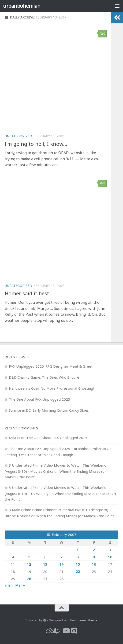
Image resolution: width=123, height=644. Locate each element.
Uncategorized (18, 136)
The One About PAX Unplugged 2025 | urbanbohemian (55, 449)
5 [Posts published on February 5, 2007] (29, 557)
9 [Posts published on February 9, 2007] (94, 557)
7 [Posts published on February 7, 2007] (61, 557)
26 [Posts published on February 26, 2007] (29, 579)
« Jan (9, 585)
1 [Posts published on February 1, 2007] (78, 550)
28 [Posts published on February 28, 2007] (61, 579)
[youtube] (66, 631)
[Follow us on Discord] (74, 631)
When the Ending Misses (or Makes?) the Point (75, 516)
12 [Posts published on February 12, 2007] (29, 564)
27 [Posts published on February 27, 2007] (45, 579)
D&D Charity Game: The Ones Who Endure (44, 377)
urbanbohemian (22, 6)
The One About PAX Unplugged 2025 (39, 399)
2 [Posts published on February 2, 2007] (94, 550)
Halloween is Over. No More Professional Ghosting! (51, 388)
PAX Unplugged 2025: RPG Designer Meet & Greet (51, 366)
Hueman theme (86, 620)
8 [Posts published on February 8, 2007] (78, 557)
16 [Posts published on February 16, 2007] (94, 564)
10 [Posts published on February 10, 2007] (110, 557)
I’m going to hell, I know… (36, 144)
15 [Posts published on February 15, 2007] (78, 564)
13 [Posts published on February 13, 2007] (45, 564)
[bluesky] (49, 631)
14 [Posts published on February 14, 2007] (61, 564)
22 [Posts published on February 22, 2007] (78, 571)
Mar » (20, 585)
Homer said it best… (29, 293)
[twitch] (57, 631)
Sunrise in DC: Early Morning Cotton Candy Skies (49, 410)
